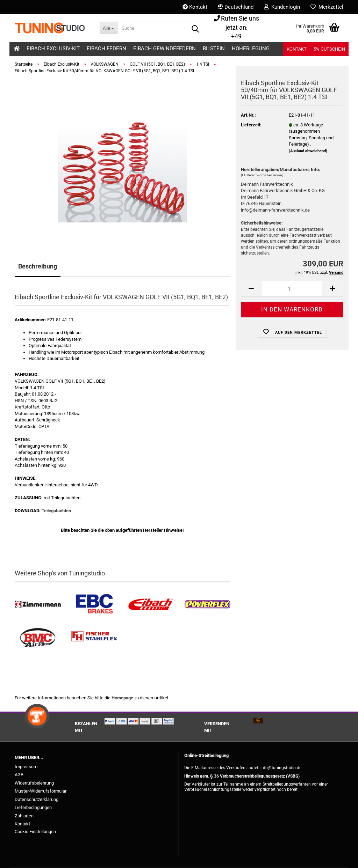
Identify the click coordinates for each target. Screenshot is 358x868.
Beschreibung (38, 266)
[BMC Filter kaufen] (38, 638)
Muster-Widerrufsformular (41, 791)
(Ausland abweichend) (308, 151)
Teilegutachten (56, 511)
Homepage (122, 698)
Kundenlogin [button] (282, 7)
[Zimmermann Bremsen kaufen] (38, 604)
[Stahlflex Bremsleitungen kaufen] (94, 638)
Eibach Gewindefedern (164, 49)
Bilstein (214, 49)
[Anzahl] (292, 289)
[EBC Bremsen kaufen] (94, 604)
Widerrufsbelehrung (34, 783)
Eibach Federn (106, 49)
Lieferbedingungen (33, 807)
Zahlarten (24, 816)
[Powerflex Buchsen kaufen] (207, 604)
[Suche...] (108, 28)
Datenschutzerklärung (37, 799)
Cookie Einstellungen (35, 832)
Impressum (26, 767)
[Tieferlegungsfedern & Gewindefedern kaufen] (151, 604)
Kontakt (195, 7)
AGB (19, 775)
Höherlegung (251, 49)
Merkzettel (327, 7)
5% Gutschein (329, 49)
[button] (236, 7)
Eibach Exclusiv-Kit (53, 49)
